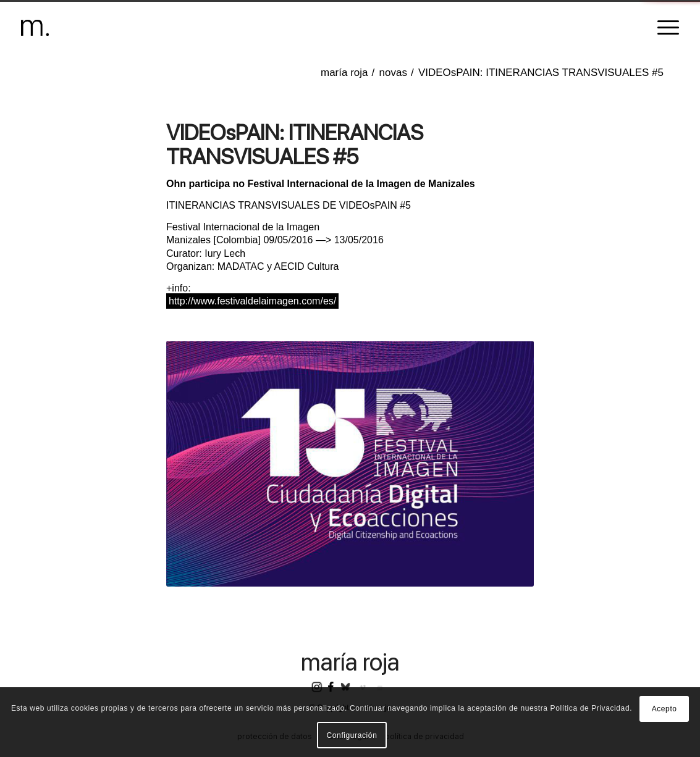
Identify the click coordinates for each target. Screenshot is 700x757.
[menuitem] (664, 28)
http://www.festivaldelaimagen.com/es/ (252, 301)
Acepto (664, 709)
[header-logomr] (35, 28)
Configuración (352, 735)
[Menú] (664, 28)
